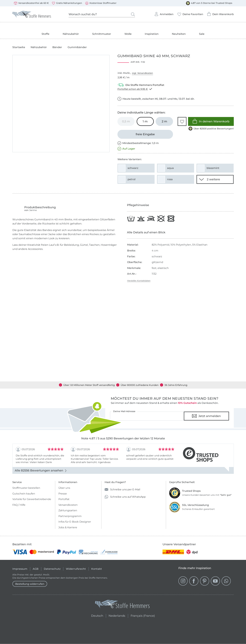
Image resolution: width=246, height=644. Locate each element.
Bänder (57, 47)
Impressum (20, 569)
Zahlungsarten (68, 510)
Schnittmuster (102, 34)
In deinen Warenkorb (211, 121)
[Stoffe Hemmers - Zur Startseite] (122, 605)
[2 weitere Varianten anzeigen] (215, 179)
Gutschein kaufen (24, 494)
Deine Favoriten (190, 13)
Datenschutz (52, 569)
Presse (63, 494)
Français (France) (143, 615)
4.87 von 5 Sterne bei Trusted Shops (209, 3)
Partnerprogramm (70, 516)
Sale (202, 34)
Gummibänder (77, 47)
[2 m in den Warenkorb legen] (164, 121)
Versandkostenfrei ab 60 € (31, 3)
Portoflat (64, 499)
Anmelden (164, 13)
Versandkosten (68, 505)
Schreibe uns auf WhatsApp (125, 497)
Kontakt (97, 569)
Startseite (19, 47)
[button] (182, 121)
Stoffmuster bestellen (26, 488)
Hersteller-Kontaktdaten (139, 281)
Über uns (64, 488)
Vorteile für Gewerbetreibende (32, 499)
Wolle (128, 34)
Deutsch (96, 615)
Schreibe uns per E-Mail (122, 489)
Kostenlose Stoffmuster (101, 3)
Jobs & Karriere (68, 527)
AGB (36, 569)
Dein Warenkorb (220, 13)
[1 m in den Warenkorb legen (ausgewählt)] (145, 121)
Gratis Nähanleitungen (67, 3)
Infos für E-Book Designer (75, 522)
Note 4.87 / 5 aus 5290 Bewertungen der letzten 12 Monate (123, 438)
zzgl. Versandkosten (142, 73)
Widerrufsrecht (76, 569)
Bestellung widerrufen (30, 584)
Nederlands (117, 615)
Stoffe (45, 34)
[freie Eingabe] (145, 134)
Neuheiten (179, 34)
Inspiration (152, 34)
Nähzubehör (71, 34)
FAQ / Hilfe (19, 505)
